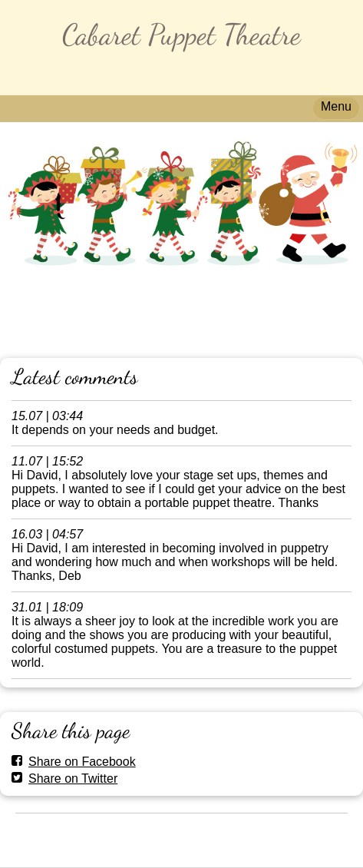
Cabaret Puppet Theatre (181, 35)
